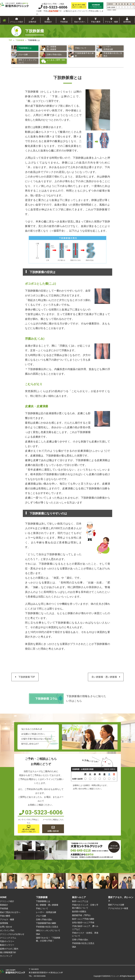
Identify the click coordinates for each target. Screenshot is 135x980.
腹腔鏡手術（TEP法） (82, 915)
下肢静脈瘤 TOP (27, 677)
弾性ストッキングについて (48, 930)
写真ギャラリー (7, 941)
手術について (42, 908)
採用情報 (127, 22)
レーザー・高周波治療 (46, 912)
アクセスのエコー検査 (118, 908)
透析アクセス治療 (116, 905)
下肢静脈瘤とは (43, 901)
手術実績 (64, 22)
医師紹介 (48, 22)
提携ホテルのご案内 (9, 949)
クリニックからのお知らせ (12, 934)
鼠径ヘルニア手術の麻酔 (83, 919)
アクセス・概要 (111, 22)
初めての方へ (80, 22)
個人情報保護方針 (8, 952)
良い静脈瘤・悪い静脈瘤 (104, 677)
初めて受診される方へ (10, 912)
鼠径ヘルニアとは (80, 901)
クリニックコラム (8, 938)
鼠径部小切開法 (79, 912)
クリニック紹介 (17, 22)
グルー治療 (41, 916)
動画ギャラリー (7, 945)
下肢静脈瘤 (42, 897)
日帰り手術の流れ (44, 919)
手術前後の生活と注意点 (47, 927)
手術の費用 (96, 22)
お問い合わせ (6, 927)
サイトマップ (6, 956)
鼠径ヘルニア (79, 897)
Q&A (38, 934)
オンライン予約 (7, 930)
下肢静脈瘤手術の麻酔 (46, 923)
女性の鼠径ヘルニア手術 (83, 923)
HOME (3, 897)
